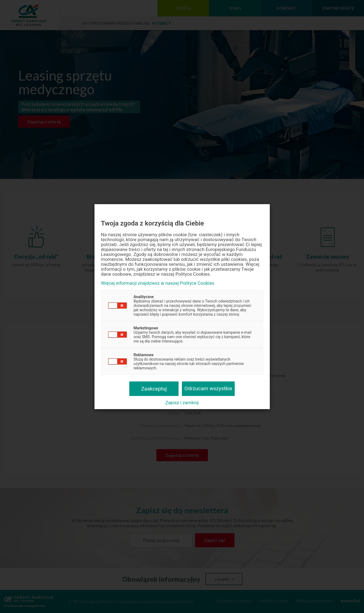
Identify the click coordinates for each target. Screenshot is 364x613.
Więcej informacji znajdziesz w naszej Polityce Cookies (158, 283)
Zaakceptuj (154, 389)
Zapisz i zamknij (182, 403)
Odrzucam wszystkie (208, 388)
